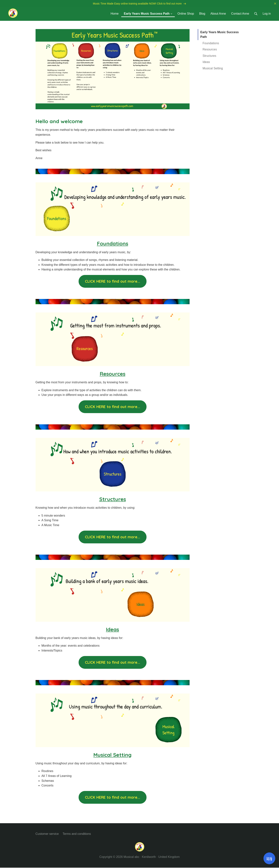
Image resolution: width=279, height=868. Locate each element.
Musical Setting (213, 69)
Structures (209, 56)
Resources (210, 50)
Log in (267, 14)
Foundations (211, 44)
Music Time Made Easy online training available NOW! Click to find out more (139, 4)
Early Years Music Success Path (220, 35)
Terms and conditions (77, 834)
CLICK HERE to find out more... (113, 282)
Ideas (206, 62)
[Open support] (269, 858)
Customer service (47, 834)
